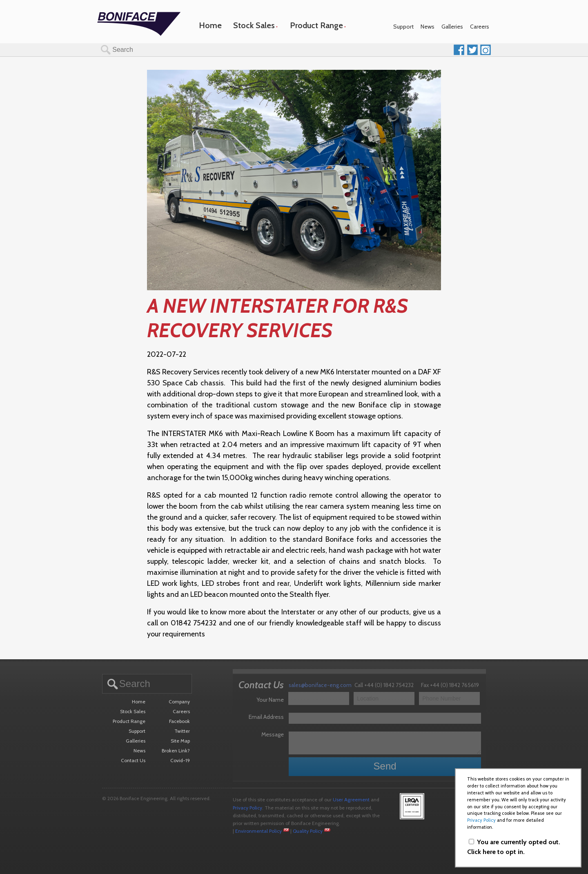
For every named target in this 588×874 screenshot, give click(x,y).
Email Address (266, 717)
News (428, 27)
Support (403, 27)
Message (273, 734)
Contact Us (133, 760)
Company (179, 702)
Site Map (180, 741)
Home (210, 25)
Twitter (182, 731)
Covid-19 (180, 760)
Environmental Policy (258, 831)
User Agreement (351, 799)
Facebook (179, 721)
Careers (480, 27)
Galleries (452, 27)
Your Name (270, 700)
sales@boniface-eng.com (320, 685)
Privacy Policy (247, 808)
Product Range (316, 25)
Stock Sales (254, 25)
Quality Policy (308, 831)
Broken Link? (176, 751)
